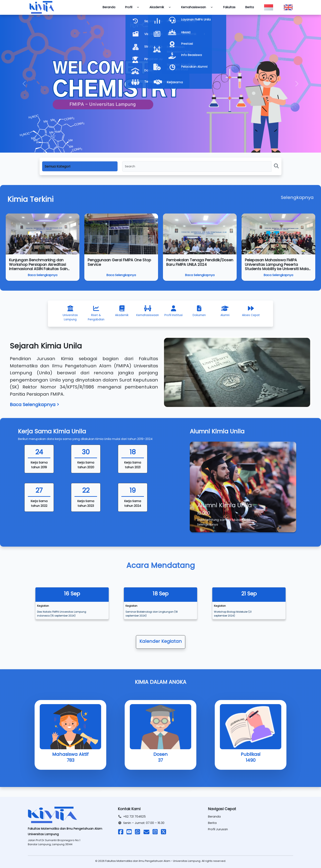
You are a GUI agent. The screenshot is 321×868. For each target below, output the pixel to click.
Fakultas (229, 7)
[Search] (197, 166)
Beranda (109, 7)
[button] (24, 84)
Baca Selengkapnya (43, 275)
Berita (250, 7)
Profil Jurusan (218, 829)
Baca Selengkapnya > (34, 405)
